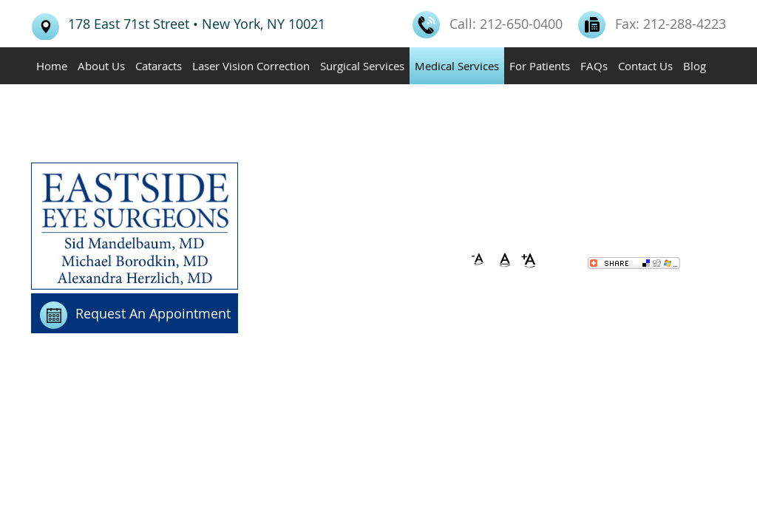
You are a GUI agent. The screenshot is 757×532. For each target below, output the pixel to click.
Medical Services (457, 66)
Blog (695, 66)
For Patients (540, 66)
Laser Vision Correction (251, 66)
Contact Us (645, 66)
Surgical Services (362, 66)
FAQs (594, 66)
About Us (101, 66)
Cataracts (159, 66)
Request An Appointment (153, 313)
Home (52, 66)
